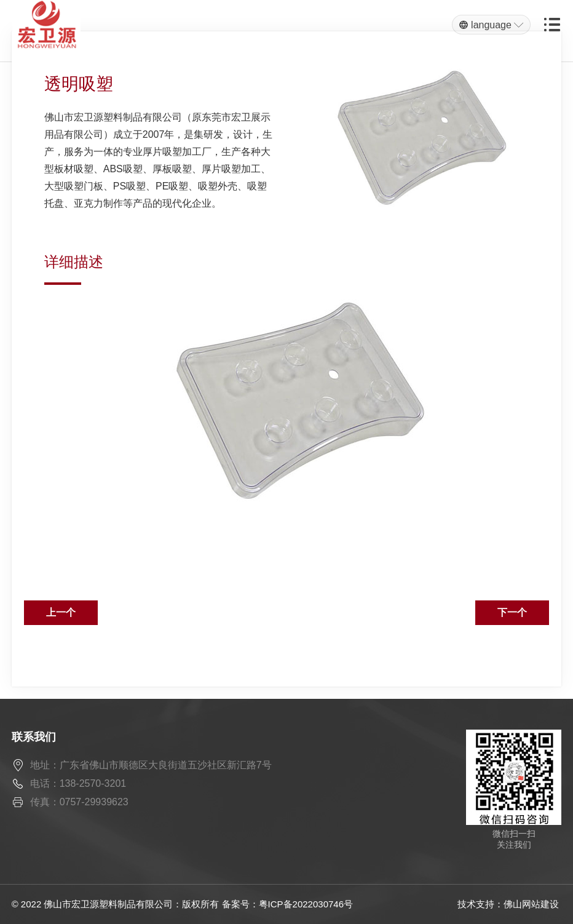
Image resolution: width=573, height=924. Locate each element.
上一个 (61, 612)
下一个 (512, 612)
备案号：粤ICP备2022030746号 (287, 904)
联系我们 (34, 737)
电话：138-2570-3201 (78, 783)
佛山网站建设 (531, 904)
